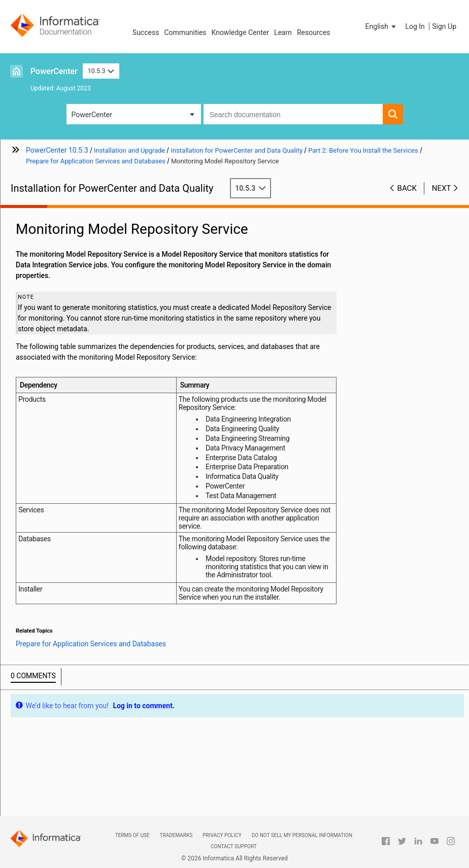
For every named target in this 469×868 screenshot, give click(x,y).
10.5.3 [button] (101, 71)
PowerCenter (54, 71)
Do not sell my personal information (302, 835)
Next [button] (442, 188)
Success (146, 32)
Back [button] (407, 188)
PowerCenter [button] (92, 115)
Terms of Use (132, 835)
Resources (314, 32)
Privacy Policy (222, 835)
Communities (185, 32)
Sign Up (444, 26)
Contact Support (234, 846)
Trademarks (176, 835)
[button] (382, 26)
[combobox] (293, 114)
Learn (283, 32)
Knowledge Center (240, 32)
